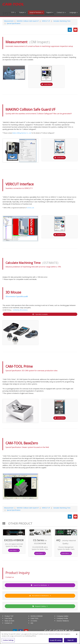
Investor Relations (63, 621)
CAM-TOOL (35, 618)
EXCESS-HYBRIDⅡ (37, 616)
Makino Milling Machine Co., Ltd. (22, 133)
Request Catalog (40, 606)
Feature (22, 12)
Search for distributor (40, 585)
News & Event (9, 621)
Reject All (70, 641)
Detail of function (36, 12)
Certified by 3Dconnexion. (20, 310)
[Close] (77, 635)
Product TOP (9, 616)
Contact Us (61, 12)
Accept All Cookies (56, 641)
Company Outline (62, 616)
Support (50, 12)
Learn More (47, 84)
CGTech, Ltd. (30, 208)
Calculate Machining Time (62, 21)
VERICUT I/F (46, 21)
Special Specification (13, 23)
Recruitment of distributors (40, 596)
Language (73, 12)
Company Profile (62, 618)
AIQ (32, 623)
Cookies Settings (8, 641)
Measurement (9, 21)
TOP (13, 12)
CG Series (34, 621)
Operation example (40, 314)
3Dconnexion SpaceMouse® (17, 296)
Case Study (8, 618)
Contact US (8, 623)
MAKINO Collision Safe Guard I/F (27, 21)
